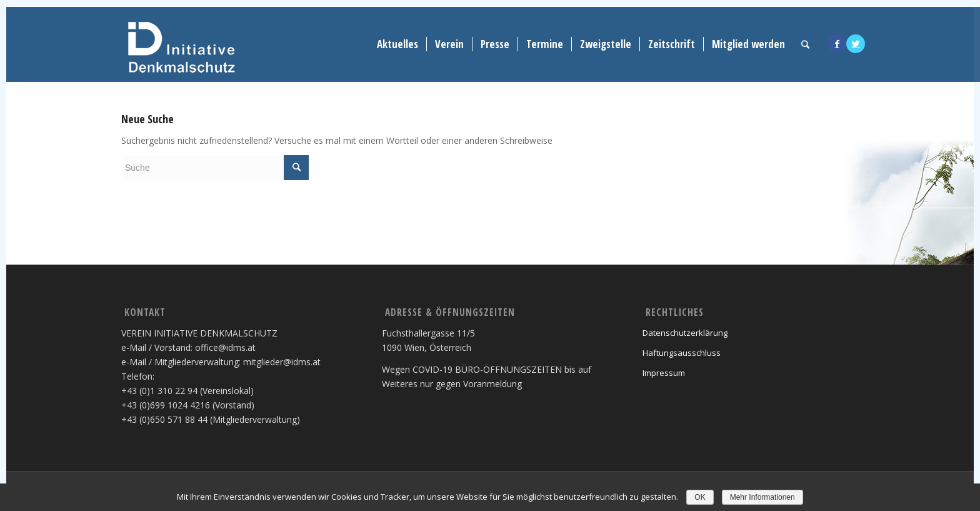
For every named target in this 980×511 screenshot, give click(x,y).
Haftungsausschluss (682, 353)
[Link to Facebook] (837, 44)
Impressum (664, 373)
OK (700, 497)
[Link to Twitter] (856, 44)
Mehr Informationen (762, 497)
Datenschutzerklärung (685, 333)
